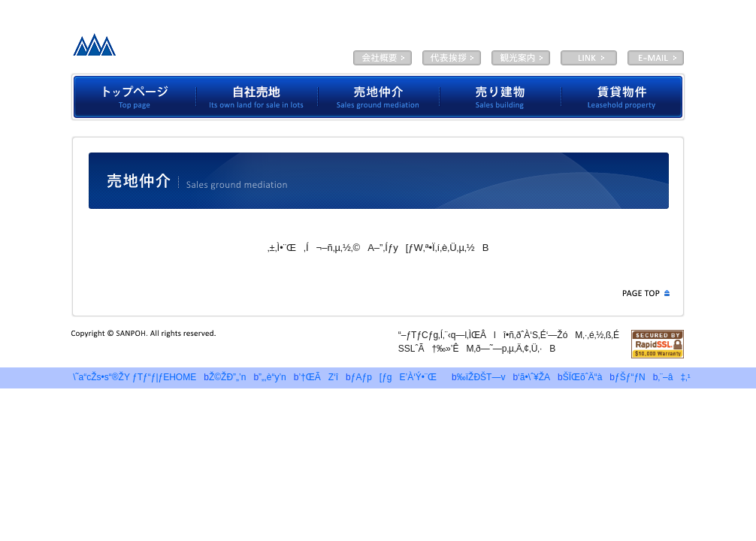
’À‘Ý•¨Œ (623, 97)
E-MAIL (656, 58)
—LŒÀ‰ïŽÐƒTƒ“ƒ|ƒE (185, 49)
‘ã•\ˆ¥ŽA (452, 58)
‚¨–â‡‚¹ (674, 377)
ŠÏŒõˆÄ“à (521, 58)
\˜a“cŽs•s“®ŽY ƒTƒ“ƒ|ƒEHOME (131, 377)
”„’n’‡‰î (379, 97)
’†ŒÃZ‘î (318, 377)
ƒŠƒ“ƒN (630, 377)
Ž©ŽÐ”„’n (257, 97)
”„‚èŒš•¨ (500, 97)
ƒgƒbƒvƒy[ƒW (133, 97)
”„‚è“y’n (272, 377)
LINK (589, 58)
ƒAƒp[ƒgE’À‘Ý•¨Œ (398, 377)
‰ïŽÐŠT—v (383, 58)
